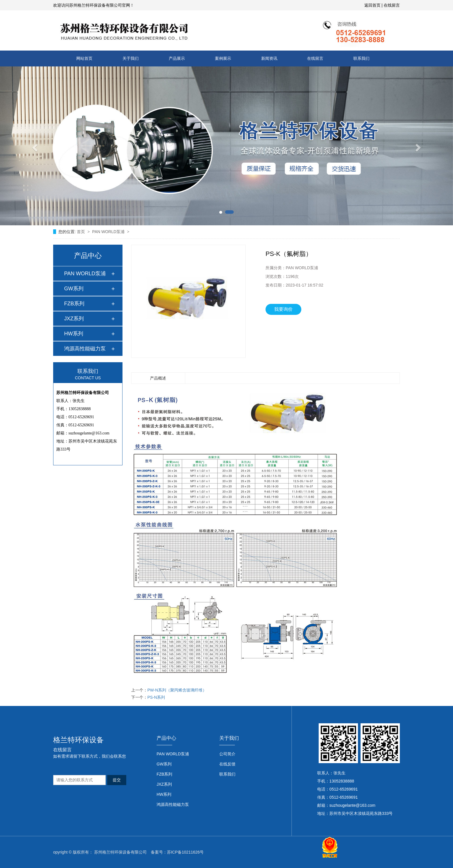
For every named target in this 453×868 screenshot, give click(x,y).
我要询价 (283, 309)
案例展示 (223, 58)
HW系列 (74, 334)
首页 (81, 232)
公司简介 (227, 754)
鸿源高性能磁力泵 (85, 349)
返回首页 (372, 5)
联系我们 (361, 58)
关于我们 (131, 58)
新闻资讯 (269, 58)
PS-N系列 (156, 697)
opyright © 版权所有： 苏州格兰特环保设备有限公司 (100, 852)
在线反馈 (227, 764)
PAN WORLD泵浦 (109, 232)
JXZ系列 (74, 319)
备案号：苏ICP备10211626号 (177, 852)
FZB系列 (74, 304)
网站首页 (84, 58)
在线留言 (392, 5)
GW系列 (74, 289)
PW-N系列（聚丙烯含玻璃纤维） (177, 690)
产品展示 (177, 58)
